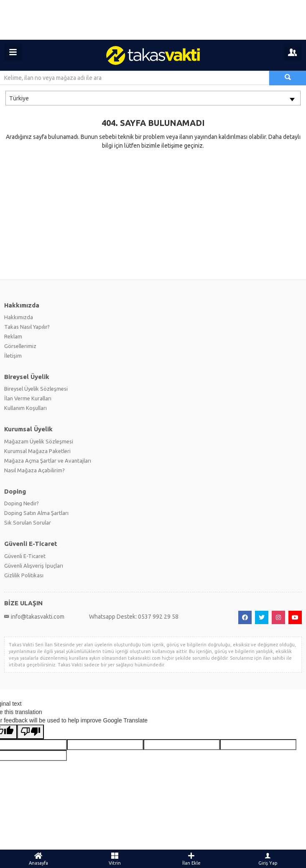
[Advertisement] (153, 20)
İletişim (13, 356)
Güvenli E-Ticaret (25, 556)
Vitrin (115, 859)
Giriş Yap (268, 859)
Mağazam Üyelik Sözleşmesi (39, 441)
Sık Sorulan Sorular (28, 522)
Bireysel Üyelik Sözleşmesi (36, 389)
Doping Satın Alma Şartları (36, 513)
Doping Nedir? (22, 503)
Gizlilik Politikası (24, 575)
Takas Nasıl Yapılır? (27, 327)
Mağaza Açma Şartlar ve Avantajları (48, 461)
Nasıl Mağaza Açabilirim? (34, 470)
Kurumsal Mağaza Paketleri (37, 451)
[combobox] (153, 98)
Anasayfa (38, 859)
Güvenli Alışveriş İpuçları (34, 566)
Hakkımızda (19, 317)
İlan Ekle (191, 859)
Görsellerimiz (20, 346)
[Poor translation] (31, 732)
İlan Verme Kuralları (28, 398)
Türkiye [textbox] (19, 98)
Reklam (13, 336)
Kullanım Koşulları (25, 408)
